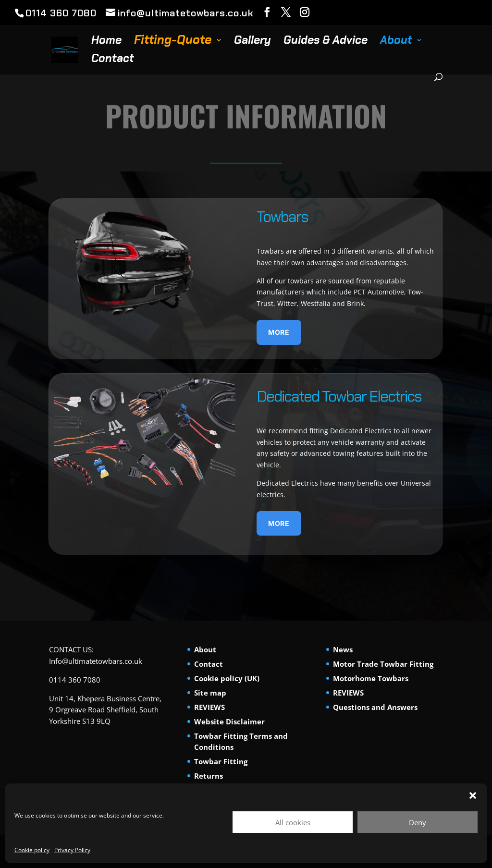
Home (105, 42)
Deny (418, 822)
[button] (473, 795)
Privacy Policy (72, 850)
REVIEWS (209, 707)
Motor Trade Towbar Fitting (383, 664)
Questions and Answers (375, 707)
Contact (111, 60)
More (279, 332)
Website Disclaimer (229, 721)
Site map (210, 693)
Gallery (251, 42)
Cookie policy (32, 850)
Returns (209, 776)
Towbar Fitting (221, 761)
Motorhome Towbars (371, 678)
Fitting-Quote (172, 42)
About (395, 42)
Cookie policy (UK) (227, 678)
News (343, 649)
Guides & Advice (324, 42)
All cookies (293, 822)
